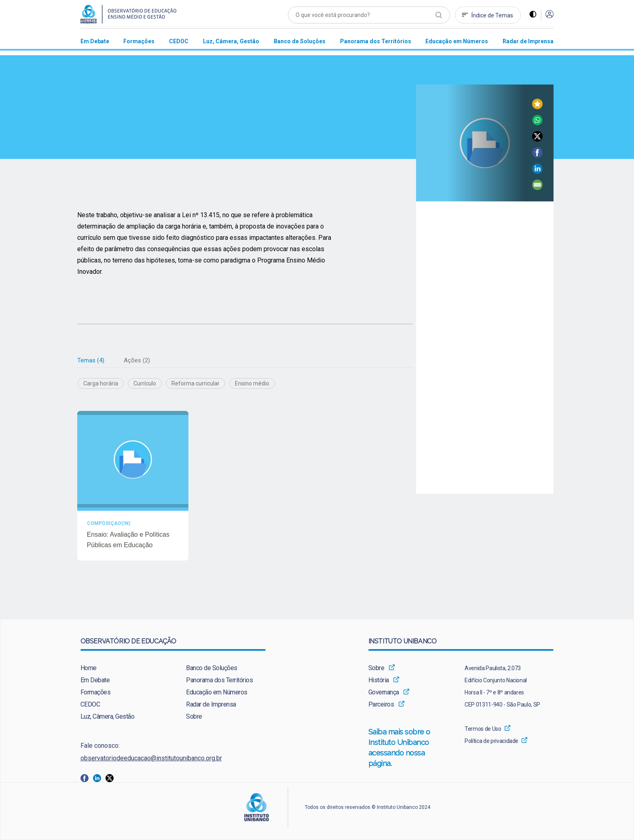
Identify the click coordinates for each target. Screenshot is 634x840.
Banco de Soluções (212, 668)
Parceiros (381, 705)
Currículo (145, 384)
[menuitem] (95, 41)
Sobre (194, 717)
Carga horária (101, 384)
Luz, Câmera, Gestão (108, 717)
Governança (384, 693)
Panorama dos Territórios (219, 680)
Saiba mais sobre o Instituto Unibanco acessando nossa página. (408, 749)
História (379, 680)
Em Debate (95, 680)
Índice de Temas (492, 15)
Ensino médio (252, 384)
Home (89, 668)
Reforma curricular (195, 384)
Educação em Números (217, 693)
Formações (96, 693)
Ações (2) (137, 360)
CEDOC (90, 705)
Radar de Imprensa (211, 705)
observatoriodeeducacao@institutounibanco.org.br (151, 759)
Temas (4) (91, 360)
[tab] (91, 361)
